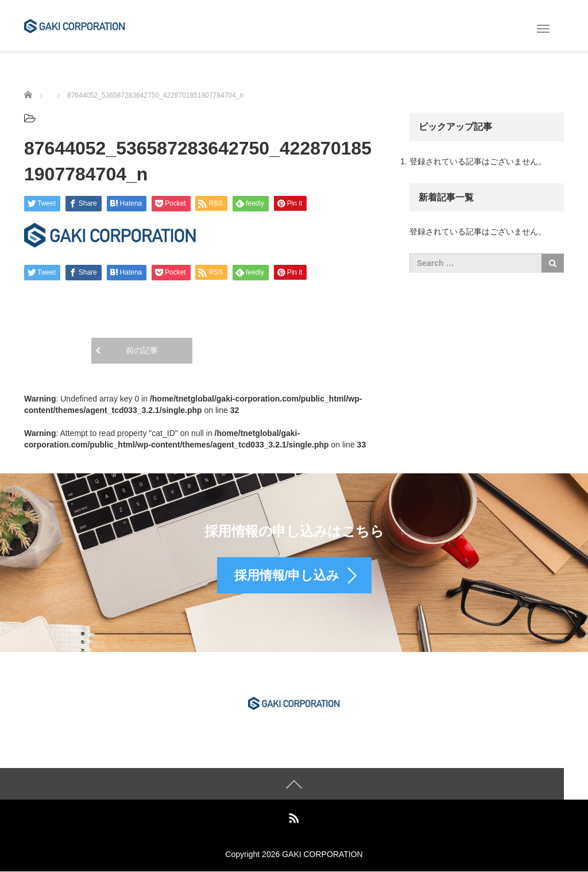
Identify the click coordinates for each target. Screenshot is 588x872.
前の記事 (142, 350)
